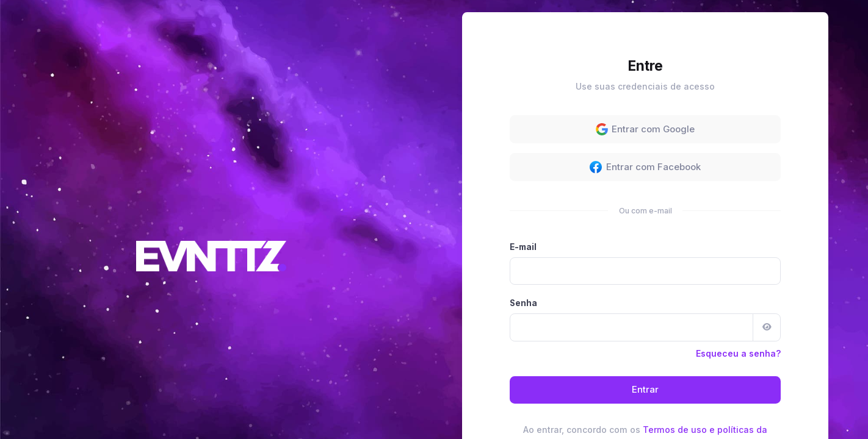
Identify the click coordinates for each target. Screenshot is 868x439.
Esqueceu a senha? (738, 247)
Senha (523, 197)
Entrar (645, 284)
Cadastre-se (692, 355)
